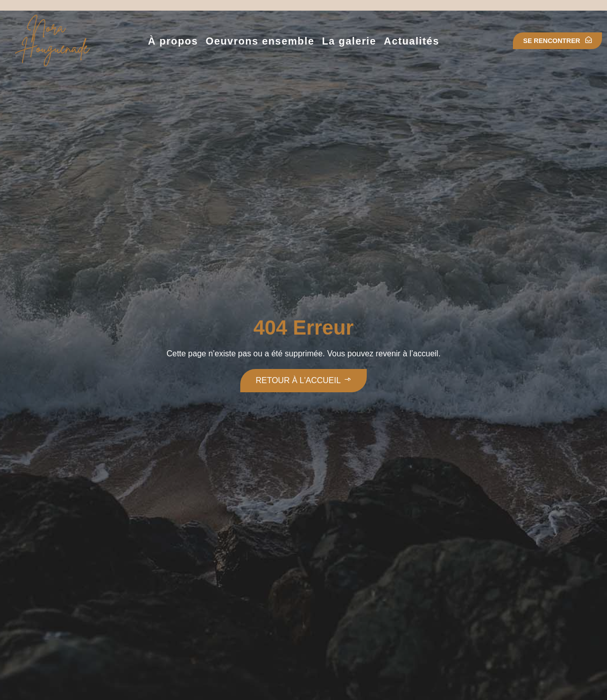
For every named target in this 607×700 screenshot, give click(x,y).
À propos (173, 41)
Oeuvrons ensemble (260, 41)
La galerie (349, 41)
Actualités (412, 41)
